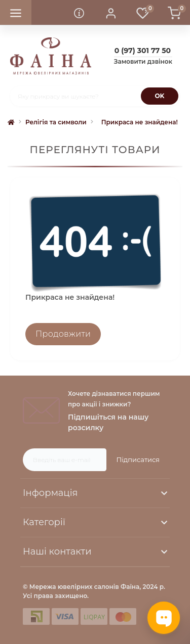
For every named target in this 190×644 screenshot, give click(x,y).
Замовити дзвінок (143, 61)
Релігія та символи (56, 122)
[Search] (160, 96)
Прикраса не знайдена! (140, 122)
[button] (111, 13)
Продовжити (63, 334)
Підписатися (138, 459)
